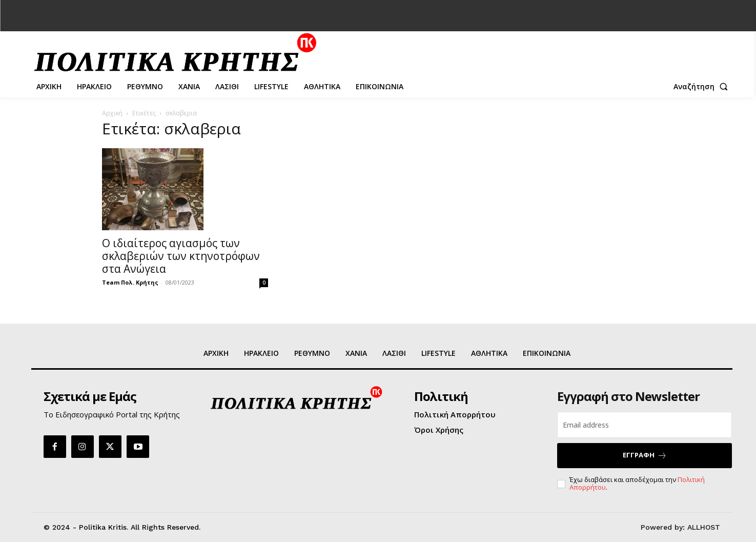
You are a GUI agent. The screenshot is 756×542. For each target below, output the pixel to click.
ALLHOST (704, 527)
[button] (703, 87)
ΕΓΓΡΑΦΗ (645, 455)
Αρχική (112, 113)
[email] (645, 425)
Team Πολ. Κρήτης (130, 282)
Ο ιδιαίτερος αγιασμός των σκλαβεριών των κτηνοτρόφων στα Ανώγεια (181, 256)
